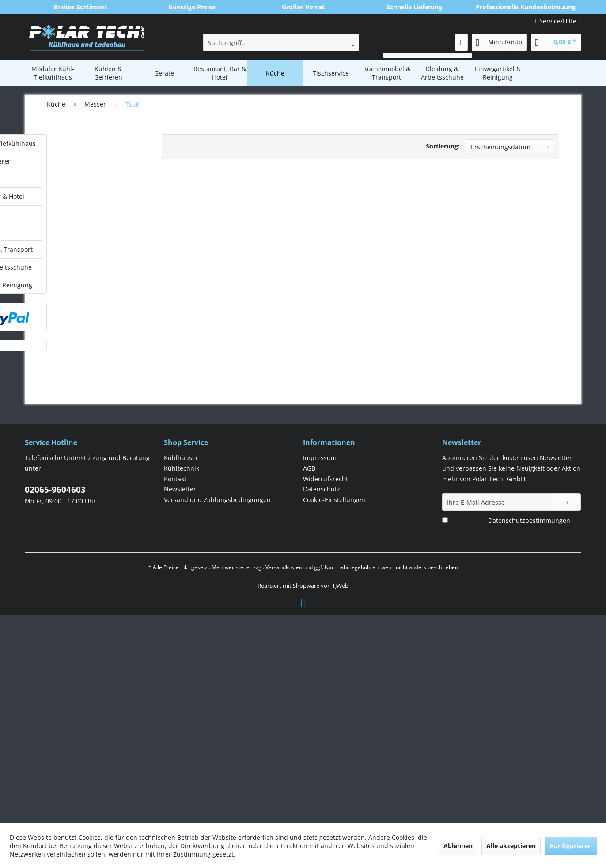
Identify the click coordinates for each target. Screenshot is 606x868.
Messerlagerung (85, 345)
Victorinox (77, 417)
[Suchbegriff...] (281, 42)
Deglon (74, 310)
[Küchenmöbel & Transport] (386, 73)
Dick (70, 322)
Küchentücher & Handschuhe (85, 259)
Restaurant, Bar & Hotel (91, 196)
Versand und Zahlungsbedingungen (217, 707)
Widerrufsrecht (326, 687)
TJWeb (340, 793)
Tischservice (74, 461)
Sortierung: (443, 146)
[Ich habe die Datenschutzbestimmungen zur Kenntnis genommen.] (445, 728)
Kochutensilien (83, 242)
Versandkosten (284, 775)
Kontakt (175, 687)
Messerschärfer (85, 357)
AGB (309, 676)
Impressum (320, 665)
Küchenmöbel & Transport (95, 479)
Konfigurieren (571, 846)
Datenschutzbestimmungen (529, 728)
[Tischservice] (331, 73)
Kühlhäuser (181, 665)
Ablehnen (458, 846)
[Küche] (275, 73)
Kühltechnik (182, 676)
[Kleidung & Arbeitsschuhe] (442, 73)
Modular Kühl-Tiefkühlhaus (97, 143)
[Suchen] (353, 42)
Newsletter (180, 697)
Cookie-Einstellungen (334, 707)
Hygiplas (76, 333)
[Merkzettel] (461, 42)
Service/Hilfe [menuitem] (557, 21)
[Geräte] (164, 73)
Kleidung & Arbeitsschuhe (95, 497)
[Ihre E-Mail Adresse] (498, 710)
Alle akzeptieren (511, 846)
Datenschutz (322, 697)
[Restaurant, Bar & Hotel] (220, 73)
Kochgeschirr (80, 229)
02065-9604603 (55, 697)
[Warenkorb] (556, 42)
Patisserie (75, 441)
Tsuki (72, 405)
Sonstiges (77, 381)
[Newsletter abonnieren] (567, 710)
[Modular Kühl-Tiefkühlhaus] (53, 73)
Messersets (79, 369)
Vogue (73, 429)
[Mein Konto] (499, 42)
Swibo (72, 393)
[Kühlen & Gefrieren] (108, 73)
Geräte (66, 179)
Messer (71, 297)
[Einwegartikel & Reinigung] (498, 73)
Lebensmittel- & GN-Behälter (91, 280)
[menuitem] (281, 42)
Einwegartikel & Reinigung (95, 514)
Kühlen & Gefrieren (85, 161)
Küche (65, 214)
